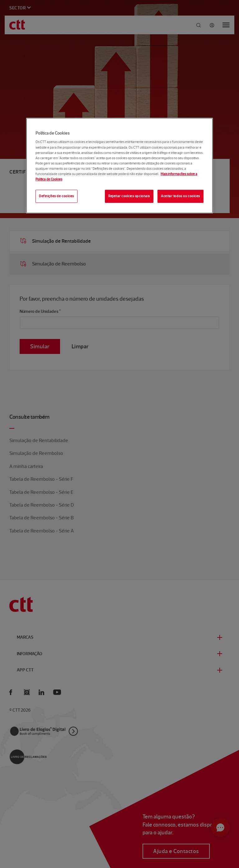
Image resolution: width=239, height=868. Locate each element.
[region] (119, 166)
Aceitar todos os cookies (180, 196)
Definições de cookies (56, 196)
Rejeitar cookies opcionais (129, 196)
